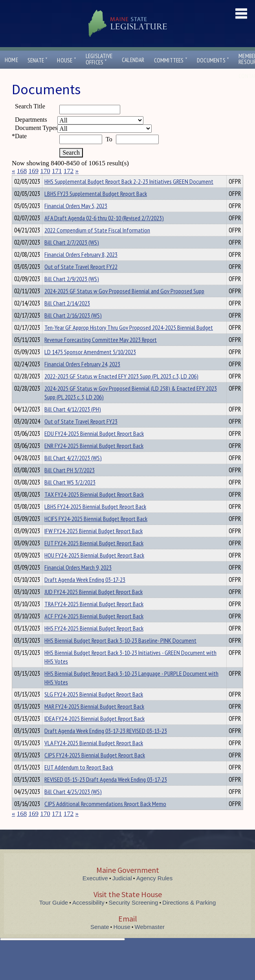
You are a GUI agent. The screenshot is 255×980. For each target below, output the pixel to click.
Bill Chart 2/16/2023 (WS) (73, 329)
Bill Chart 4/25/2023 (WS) (73, 806)
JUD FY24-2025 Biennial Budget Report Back (94, 606)
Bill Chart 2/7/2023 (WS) (72, 256)
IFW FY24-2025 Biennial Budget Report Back (94, 545)
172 (69, 171)
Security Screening (134, 917)
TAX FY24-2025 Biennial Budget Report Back (94, 508)
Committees (171, 60)
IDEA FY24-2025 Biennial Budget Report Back (94, 733)
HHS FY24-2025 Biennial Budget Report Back (94, 642)
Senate (38, 60)
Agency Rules (155, 892)
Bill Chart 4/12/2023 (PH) (73, 423)
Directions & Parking (189, 917)
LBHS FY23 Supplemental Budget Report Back (96, 208)
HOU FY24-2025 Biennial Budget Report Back (94, 569)
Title (18, 180)
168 (22, 171)
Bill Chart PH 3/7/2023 (70, 484)
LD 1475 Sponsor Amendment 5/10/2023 (90, 366)
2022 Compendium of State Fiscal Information (97, 244)
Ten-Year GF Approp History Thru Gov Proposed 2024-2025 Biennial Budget (129, 342)
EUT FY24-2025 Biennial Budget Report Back (94, 557)
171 (57, 171)
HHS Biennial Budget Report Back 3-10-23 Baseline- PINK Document (120, 655)
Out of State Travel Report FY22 (81, 281)
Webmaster (150, 941)
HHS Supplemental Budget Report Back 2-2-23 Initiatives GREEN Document (129, 196)
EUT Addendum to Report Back (79, 781)
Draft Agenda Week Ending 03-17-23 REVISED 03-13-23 (106, 745)
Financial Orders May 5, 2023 (76, 220)
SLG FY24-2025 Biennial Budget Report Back (94, 708)
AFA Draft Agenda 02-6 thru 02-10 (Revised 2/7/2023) (104, 232)
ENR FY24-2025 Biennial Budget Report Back (94, 460)
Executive (95, 892)
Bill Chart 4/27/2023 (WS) (73, 472)
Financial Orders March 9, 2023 (78, 581)
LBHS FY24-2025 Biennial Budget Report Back (95, 521)
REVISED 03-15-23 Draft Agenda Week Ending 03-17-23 (106, 794)
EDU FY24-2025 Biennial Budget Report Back (94, 448)
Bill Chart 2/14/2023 (67, 317)
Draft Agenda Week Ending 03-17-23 (85, 594)
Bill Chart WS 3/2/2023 (70, 496)
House (66, 60)
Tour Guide (54, 917)
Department (57, 180)
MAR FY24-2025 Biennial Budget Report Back (94, 720)
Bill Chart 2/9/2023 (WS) (72, 293)
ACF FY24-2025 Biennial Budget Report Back (94, 630)
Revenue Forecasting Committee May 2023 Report (101, 354)
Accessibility (88, 917)
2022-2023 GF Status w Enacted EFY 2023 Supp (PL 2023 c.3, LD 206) (121, 390)
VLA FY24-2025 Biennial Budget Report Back (94, 757)
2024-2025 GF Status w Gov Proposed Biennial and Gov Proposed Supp (124, 305)
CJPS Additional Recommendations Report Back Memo (105, 818)
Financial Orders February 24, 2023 (82, 378)
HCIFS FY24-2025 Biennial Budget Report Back (96, 533)
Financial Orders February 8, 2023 (81, 269)
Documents (213, 60)
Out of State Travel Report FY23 (81, 435)
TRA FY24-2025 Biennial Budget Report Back (94, 618)
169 (34, 171)
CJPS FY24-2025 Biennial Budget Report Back (95, 769)
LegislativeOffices (99, 59)
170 (45, 171)
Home (11, 60)
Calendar (133, 60)
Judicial (122, 892)
